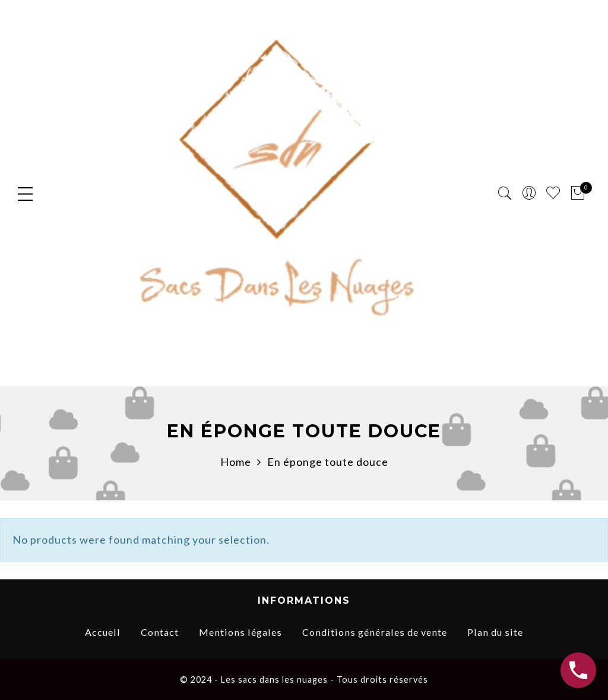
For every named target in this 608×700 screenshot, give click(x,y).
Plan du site (495, 632)
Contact (160, 632)
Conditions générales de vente (375, 632)
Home (236, 462)
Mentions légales (240, 632)
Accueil (103, 632)
